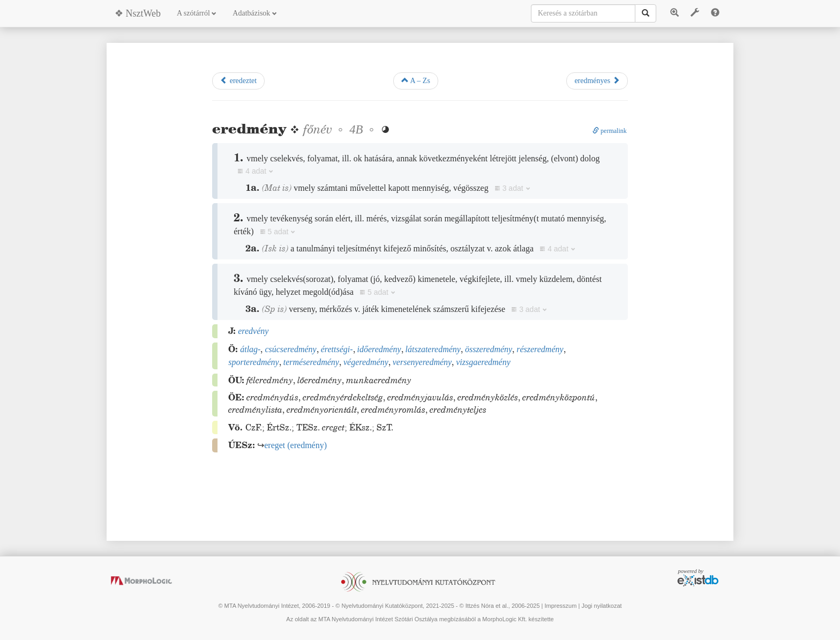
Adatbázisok (254, 13)
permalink (610, 131)
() (295, 445)
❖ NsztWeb (138, 13)
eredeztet (238, 80)
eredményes (597, 80)
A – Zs (416, 80)
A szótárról (197, 13)
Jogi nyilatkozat (601, 606)
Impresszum (560, 606)
